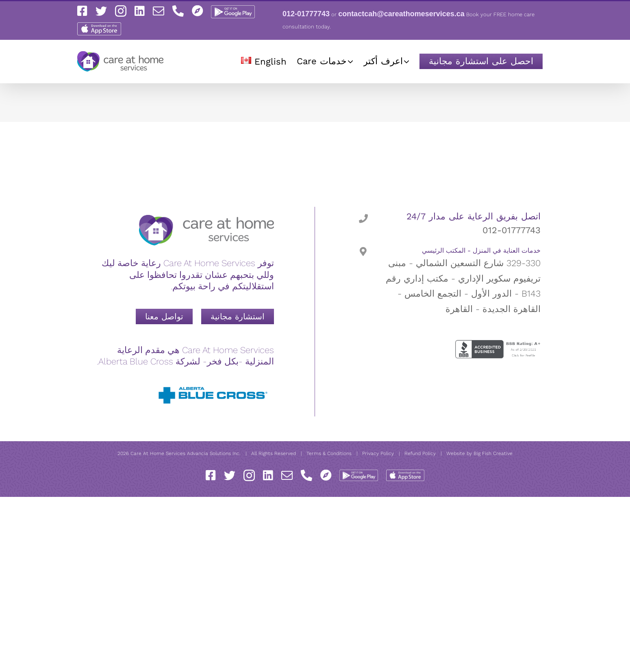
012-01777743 (306, 14)
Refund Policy (420, 453)
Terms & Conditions (329, 453)
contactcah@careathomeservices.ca (401, 14)
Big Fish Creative (493, 453)
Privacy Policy (378, 453)
